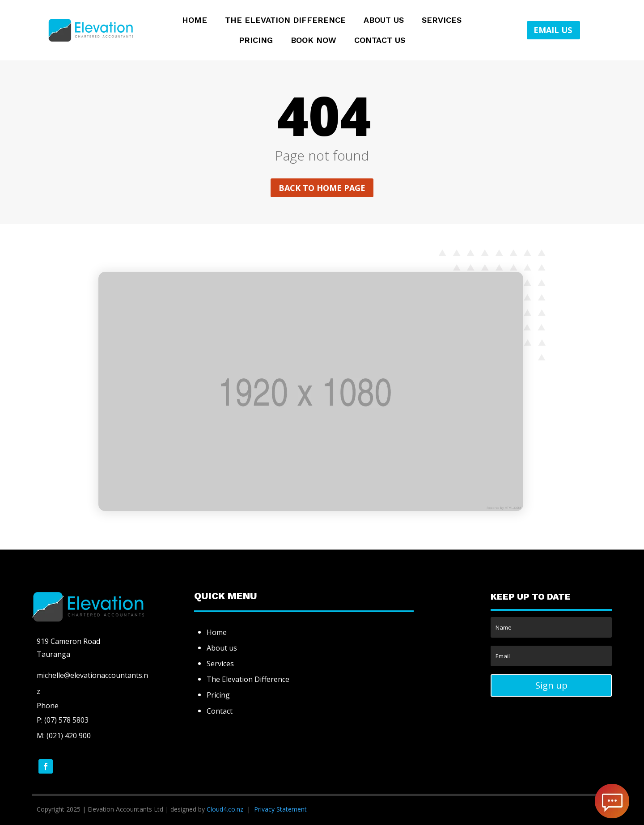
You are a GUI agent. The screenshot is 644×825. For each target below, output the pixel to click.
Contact (220, 711)
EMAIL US (553, 30)
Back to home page (322, 188)
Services (442, 21)
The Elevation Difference (285, 21)
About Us (384, 21)
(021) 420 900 (69, 736)
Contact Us (380, 41)
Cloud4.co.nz (225, 809)
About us (222, 648)
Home (195, 21)
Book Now (314, 41)
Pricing (256, 41)
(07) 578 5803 (66, 720)
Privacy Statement (280, 809)
